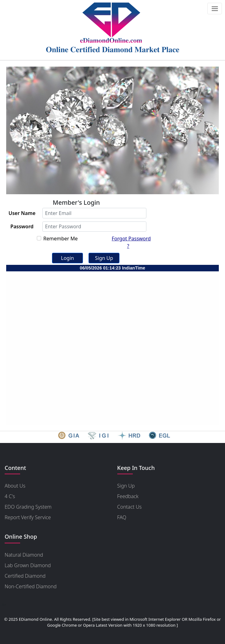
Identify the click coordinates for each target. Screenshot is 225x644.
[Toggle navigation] (215, 9)
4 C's (10, 496)
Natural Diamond (24, 555)
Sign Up (126, 486)
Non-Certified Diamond (31, 586)
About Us (15, 486)
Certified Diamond (25, 576)
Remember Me (61, 239)
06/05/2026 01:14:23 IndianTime (113, 268)
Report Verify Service (28, 517)
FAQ (122, 517)
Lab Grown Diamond (28, 565)
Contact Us (130, 507)
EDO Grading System (28, 507)
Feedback (128, 496)
